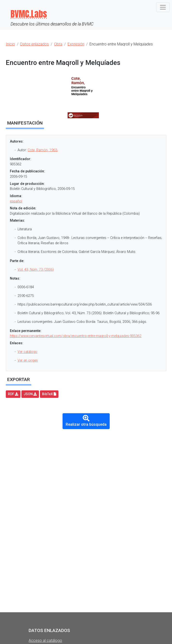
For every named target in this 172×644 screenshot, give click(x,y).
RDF (13, 394)
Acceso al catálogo (45, 641)
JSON (30, 394)
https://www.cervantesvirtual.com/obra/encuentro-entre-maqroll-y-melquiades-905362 (76, 336)
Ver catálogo (27, 352)
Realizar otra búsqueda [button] (86, 421)
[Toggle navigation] (163, 7)
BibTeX (49, 394)
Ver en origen (28, 360)
